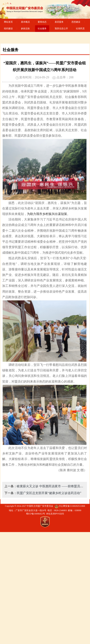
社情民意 (80, 28)
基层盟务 (59, 22)
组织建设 (8, 28)
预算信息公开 (61, 28)
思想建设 (76, 22)
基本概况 (25, 22)
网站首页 (8, 22)
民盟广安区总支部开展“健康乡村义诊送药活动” (49, 507)
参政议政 (25, 28)
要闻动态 (42, 22)
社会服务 (42, 28)
